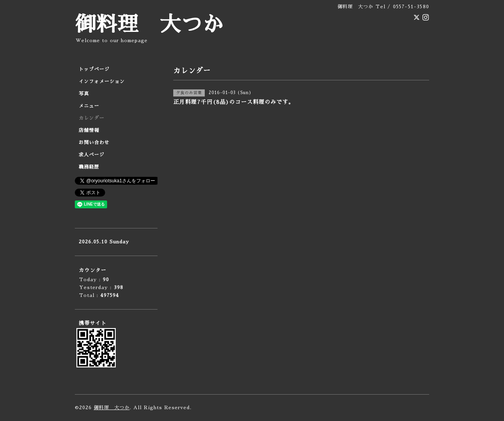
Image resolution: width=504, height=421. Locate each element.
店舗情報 (89, 130)
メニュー (89, 106)
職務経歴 (89, 167)
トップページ (94, 69)
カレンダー (92, 118)
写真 (84, 94)
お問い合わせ (94, 143)
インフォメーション (102, 82)
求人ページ (92, 155)
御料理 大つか (149, 25)
